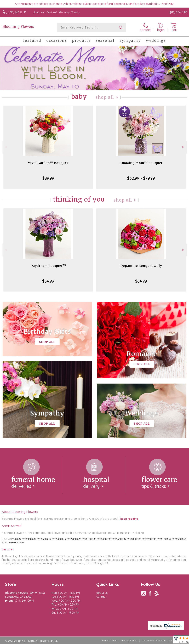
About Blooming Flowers (20, 512)
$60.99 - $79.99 (141, 178)
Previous (5, 147)
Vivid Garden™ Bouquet (48, 163)
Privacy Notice (129, 641)
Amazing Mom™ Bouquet (141, 163)
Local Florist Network (153, 641)
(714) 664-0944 (17, 12)
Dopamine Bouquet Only (141, 266)
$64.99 (141, 281)
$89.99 (48, 178)
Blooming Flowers (18, 27)
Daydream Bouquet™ (48, 266)
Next (184, 147)
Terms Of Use (109, 641)
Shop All (105, 97)
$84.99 (48, 281)
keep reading (129, 519)
